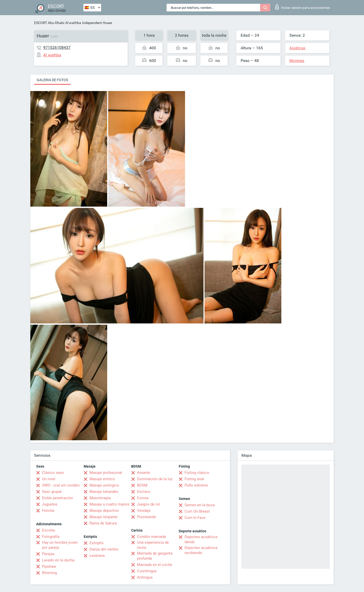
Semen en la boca (200, 505)
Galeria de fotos (52, 80)
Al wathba (73, 23)
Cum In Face (195, 518)
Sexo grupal (52, 492)
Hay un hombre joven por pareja (60, 545)
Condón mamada (151, 537)
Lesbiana (97, 556)
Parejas (48, 554)
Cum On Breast (197, 511)
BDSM (142, 485)
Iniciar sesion (303, 7)
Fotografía (51, 537)
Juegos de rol (149, 504)
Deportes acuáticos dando (201, 539)
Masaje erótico (102, 479)
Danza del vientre (104, 549)
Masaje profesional (106, 473)
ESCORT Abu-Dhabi (49, 23)
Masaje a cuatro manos (109, 504)
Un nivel (49, 479)
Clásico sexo (53, 473)
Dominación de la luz (155, 479)
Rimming (49, 573)
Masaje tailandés (104, 492)
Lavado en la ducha (58, 560)
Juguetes (50, 504)
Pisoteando (147, 517)
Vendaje (144, 511)
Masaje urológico (104, 485)
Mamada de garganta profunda (155, 556)
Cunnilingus (147, 571)
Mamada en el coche (155, 565)
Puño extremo (196, 485)
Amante (144, 473)
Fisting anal (194, 479)
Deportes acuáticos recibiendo (201, 550)
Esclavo (144, 492)
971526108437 (57, 47)
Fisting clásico (197, 473)
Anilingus (145, 577)
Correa (143, 498)
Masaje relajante (104, 517)
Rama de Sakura (103, 523)
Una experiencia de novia (153, 545)
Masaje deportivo (104, 511)
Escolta (48, 530)
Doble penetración (57, 498)
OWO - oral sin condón (61, 485)
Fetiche (48, 511)
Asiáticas (297, 48)
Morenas (297, 61)
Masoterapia (100, 498)
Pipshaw (49, 566)
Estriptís (97, 543)
